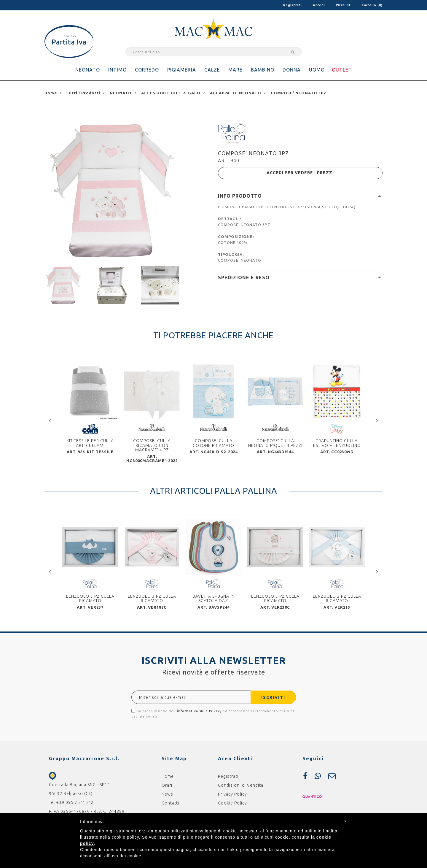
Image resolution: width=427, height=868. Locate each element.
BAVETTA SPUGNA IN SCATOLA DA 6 (213, 599)
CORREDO (147, 70)
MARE (235, 70)
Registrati (293, 5)
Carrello (372, 5)
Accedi (319, 5)
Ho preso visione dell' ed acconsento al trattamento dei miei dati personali (213, 714)
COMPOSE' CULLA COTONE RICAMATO (213, 443)
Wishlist (343, 5)
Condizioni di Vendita (241, 786)
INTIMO (117, 70)
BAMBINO (263, 70)
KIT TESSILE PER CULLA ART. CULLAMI (90, 443)
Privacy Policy (232, 795)
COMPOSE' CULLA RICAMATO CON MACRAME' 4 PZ (152, 446)
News (167, 795)
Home (168, 777)
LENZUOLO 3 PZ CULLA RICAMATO (90, 599)
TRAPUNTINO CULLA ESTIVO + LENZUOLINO (337, 443)
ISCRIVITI (273, 698)
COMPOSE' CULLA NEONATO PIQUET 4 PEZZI (275, 443)
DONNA (292, 70)
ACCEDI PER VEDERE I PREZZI (300, 173)
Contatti (170, 804)
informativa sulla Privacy (199, 712)
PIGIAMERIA (182, 70)
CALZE (212, 70)
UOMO (317, 70)
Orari (167, 786)
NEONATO (88, 70)
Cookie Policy (232, 804)
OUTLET (342, 70)
